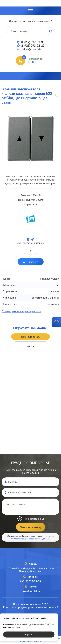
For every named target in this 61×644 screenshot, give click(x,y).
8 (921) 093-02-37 (33, 46)
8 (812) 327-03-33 (33, 42)
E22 (35, 204)
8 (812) (30, 581)
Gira (41, 200)
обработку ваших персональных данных (30, 539)
